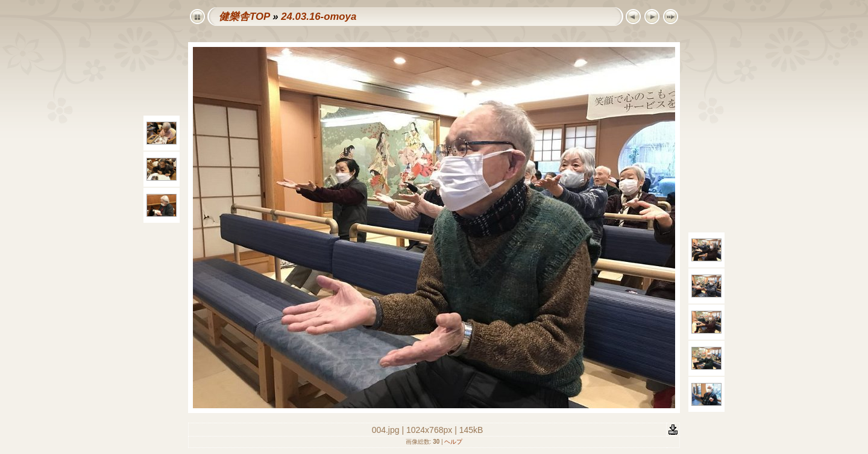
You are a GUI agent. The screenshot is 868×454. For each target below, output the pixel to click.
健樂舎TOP (244, 17)
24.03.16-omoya (319, 17)
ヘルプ (453, 442)
